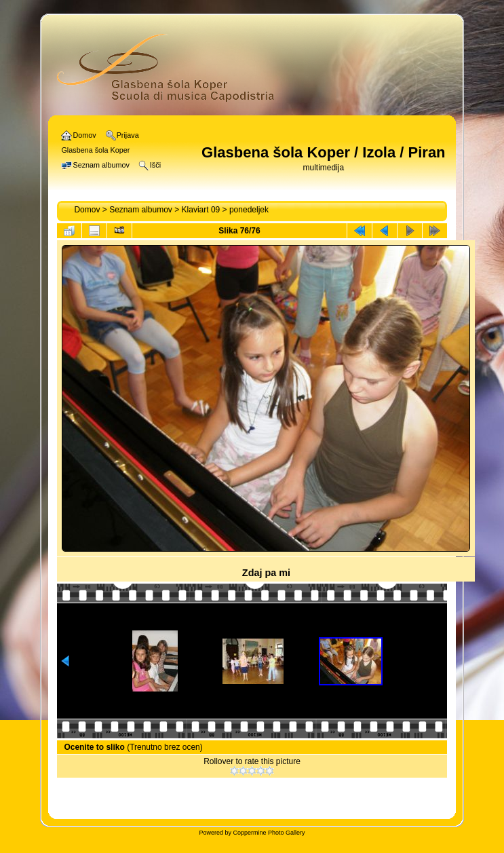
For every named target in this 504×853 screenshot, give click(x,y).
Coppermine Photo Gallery (269, 833)
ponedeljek (249, 210)
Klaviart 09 (201, 210)
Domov (87, 210)
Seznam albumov (141, 210)
